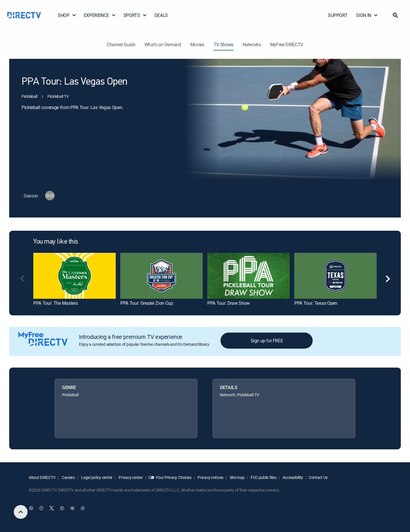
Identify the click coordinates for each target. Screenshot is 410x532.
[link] (75, 276)
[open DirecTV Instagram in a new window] (62, 508)
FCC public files (263, 477)
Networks (252, 44)
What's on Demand (163, 44)
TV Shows (224, 44)
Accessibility (292, 477)
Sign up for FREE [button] (267, 341)
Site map (237, 477)
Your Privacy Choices (173, 477)
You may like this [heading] (56, 242)
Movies (197, 44)
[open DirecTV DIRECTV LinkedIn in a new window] (31, 508)
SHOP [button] (67, 15)
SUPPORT (338, 15)
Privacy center (130, 477)
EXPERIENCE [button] (100, 15)
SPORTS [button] (135, 15)
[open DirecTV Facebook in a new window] (41, 508)
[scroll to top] (21, 512)
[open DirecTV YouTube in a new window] (72, 508)
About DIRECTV (42, 477)
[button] (395, 15)
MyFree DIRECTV (287, 44)
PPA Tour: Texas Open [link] (316, 303)
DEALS (161, 15)
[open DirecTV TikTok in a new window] (83, 508)
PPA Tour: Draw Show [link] (229, 303)
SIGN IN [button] (367, 15)
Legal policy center (96, 477)
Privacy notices (210, 477)
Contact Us (318, 477)
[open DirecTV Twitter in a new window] (52, 508)
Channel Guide (121, 44)
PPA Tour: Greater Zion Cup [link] (147, 303)
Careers (68, 477)
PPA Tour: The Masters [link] (55, 303)
